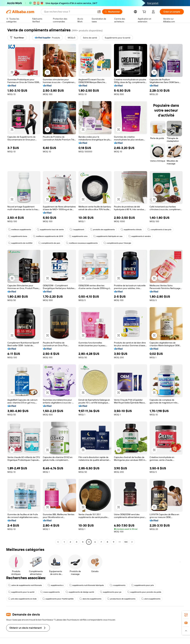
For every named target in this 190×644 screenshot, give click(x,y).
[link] (186, 615)
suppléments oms (78, 236)
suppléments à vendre (139, 236)
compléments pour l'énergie (117, 243)
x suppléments (118, 585)
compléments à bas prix (159, 230)
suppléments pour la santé (21, 592)
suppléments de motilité (20, 243)
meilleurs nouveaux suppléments (82, 243)
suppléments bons (18, 236)
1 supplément (77, 230)
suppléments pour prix (142, 585)
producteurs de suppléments (121, 599)
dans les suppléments (90, 599)
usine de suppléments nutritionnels (25, 585)
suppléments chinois (131, 230)
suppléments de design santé (80, 592)
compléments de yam (49, 243)
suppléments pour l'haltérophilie (58, 599)
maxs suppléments (50, 592)
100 (126, 542)
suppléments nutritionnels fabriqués (87, 585)
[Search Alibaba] (69, 12)
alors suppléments (151, 599)
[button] (99, 12)
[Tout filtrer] (17, 38)
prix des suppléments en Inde (22, 599)
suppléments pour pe (111, 592)
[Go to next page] (132, 542)
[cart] (145, 12)
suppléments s (56, 585)
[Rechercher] (112, 12)
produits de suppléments (102, 230)
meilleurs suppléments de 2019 (48, 236)
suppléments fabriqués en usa (108, 236)
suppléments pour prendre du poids (144, 592)
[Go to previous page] (58, 542)
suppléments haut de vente (50, 230)
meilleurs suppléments (20, 230)
